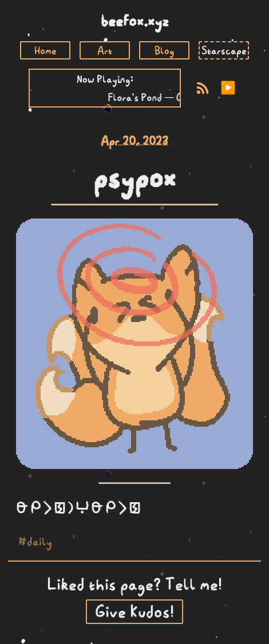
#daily (35, 542)
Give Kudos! (134, 612)
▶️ (228, 88)
